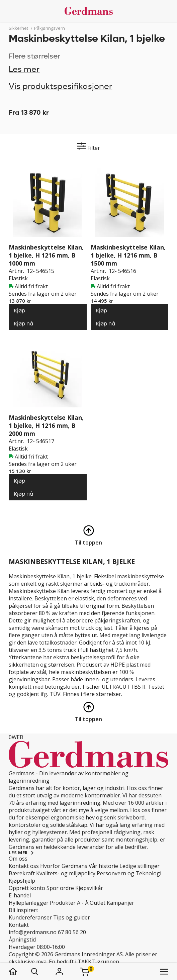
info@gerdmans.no (33, 932)
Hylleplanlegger (29, 903)
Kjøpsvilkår (89, 888)
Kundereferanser (30, 917)
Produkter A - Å (69, 903)
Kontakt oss (24, 866)
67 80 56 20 (72, 932)
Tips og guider (72, 917)
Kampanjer (120, 903)
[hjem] (20, 972)
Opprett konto (27, 888)
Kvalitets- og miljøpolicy (66, 873)
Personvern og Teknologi (129, 873)
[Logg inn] (59, 972)
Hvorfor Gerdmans (64, 866)
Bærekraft (22, 873)
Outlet (98, 903)
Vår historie (103, 866)
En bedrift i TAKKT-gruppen (84, 962)
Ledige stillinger (140, 866)
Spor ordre (60, 888)
